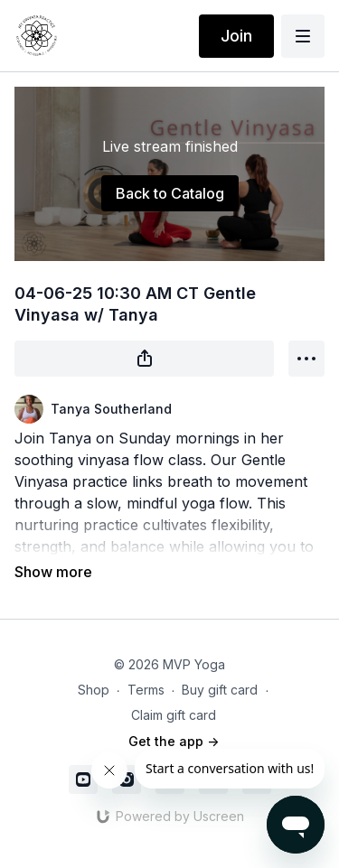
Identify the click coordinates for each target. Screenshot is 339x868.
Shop (94, 690)
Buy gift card (220, 690)
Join (236, 36)
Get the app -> (174, 741)
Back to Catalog (170, 193)
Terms (146, 690)
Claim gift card (174, 715)
